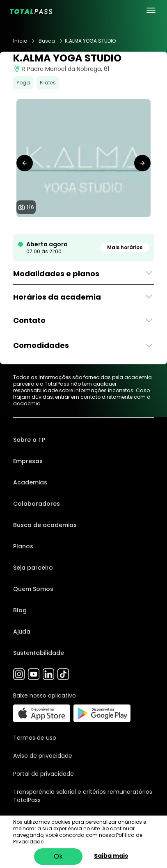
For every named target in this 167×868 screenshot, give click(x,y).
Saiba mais (111, 856)
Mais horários (125, 247)
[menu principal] (151, 10)
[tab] (67, 225)
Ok (58, 856)
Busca (47, 41)
